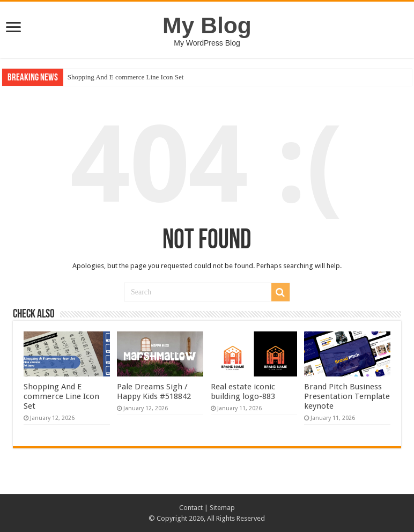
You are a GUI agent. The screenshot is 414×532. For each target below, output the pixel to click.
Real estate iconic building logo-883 (243, 391)
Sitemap (222, 508)
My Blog (207, 25)
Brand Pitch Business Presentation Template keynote (347, 396)
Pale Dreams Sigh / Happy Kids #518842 (154, 391)
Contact (191, 508)
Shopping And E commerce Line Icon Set (126, 77)
